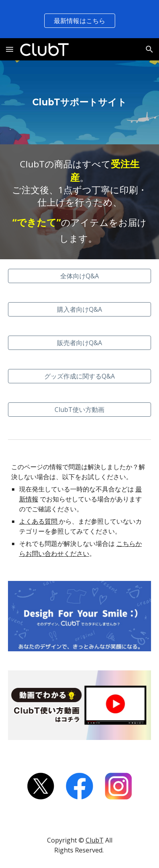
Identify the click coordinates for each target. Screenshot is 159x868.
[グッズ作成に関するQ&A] (80, 376)
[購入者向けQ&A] (80, 309)
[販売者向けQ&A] (80, 343)
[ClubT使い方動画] (80, 410)
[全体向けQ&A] (80, 276)
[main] (80, 102)
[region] (79, 19)
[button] (10, 49)
